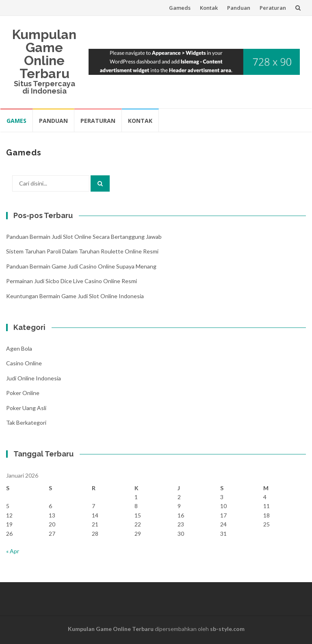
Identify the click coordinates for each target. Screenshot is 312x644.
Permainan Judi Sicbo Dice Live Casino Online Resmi (71, 281)
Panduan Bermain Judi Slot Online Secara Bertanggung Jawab (84, 237)
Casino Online (24, 363)
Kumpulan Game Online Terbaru (44, 54)
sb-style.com (227, 629)
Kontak (209, 8)
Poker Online (23, 393)
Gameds (180, 8)
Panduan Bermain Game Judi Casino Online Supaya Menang (81, 266)
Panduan (239, 8)
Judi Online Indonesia (34, 378)
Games (16, 121)
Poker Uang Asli (26, 408)
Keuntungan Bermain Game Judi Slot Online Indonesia (75, 296)
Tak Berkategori (26, 422)
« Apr (13, 551)
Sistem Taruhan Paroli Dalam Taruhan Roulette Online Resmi (82, 251)
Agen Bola (19, 348)
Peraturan (273, 8)
